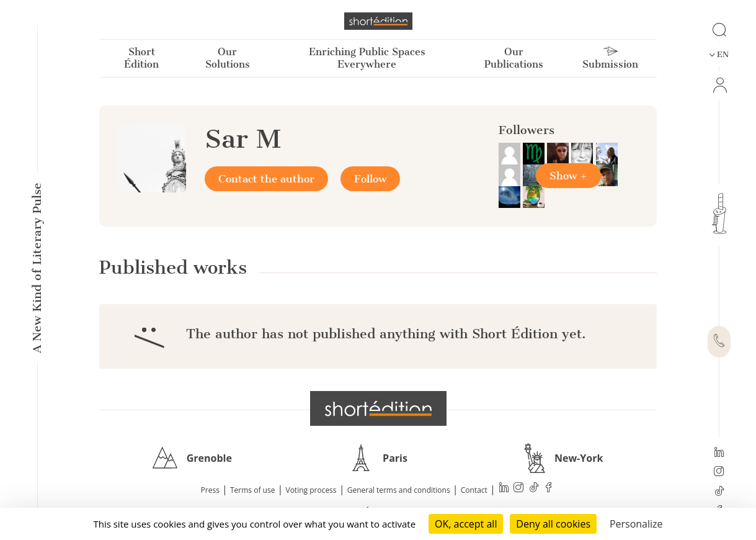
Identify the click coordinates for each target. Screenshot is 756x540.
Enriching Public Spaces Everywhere (367, 58)
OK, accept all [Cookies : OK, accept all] (466, 524)
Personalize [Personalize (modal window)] (636, 524)
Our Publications (514, 58)
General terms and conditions (399, 490)
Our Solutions (228, 58)
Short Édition (141, 58)
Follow (370, 179)
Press (210, 490)
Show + (568, 176)
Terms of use (252, 490)
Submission (610, 58)
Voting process (311, 490)
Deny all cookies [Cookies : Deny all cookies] (553, 524)
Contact (474, 490)
